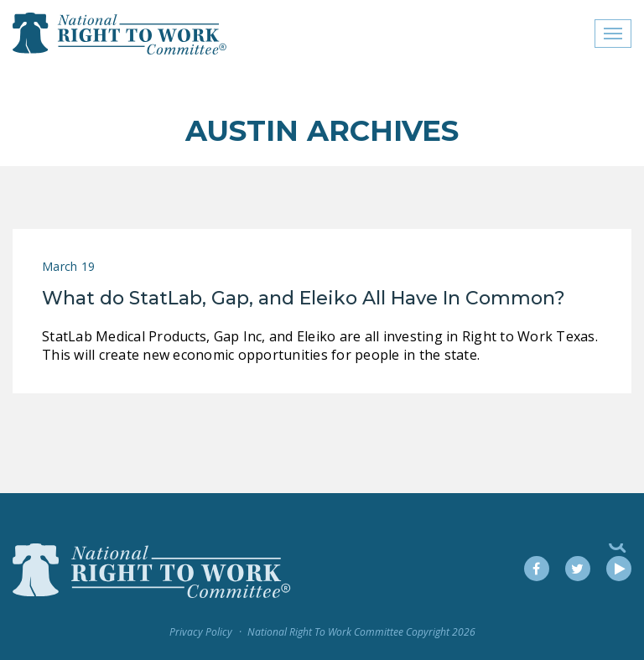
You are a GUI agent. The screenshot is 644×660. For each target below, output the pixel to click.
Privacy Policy (201, 632)
